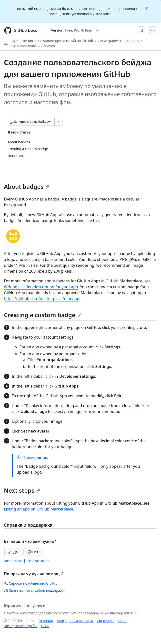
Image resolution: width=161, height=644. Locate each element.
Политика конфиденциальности (27, 561)
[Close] (147, 8)
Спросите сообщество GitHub (31, 583)
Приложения (22, 41)
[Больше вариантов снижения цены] (59, 122)
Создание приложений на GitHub (65, 41)
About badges (27, 186)
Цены (123, 621)
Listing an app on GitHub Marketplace (39, 509)
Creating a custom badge (43, 315)
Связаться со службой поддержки (34, 590)
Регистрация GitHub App (119, 41)
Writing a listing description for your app (41, 287)
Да (13, 552)
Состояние (106, 621)
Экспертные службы (21, 626)
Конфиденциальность (75, 621)
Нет (33, 552)
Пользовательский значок (33, 46)
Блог (45, 626)
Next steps (22, 490)
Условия (46, 621)
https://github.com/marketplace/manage (41, 299)
